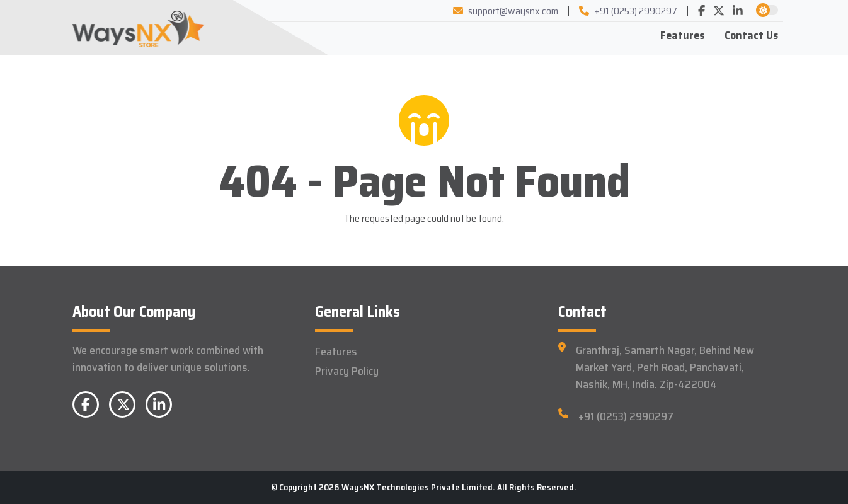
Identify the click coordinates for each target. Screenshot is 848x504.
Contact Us (751, 35)
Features (682, 35)
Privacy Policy (347, 371)
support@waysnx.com (506, 11)
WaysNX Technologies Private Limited (417, 487)
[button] (763, 10)
